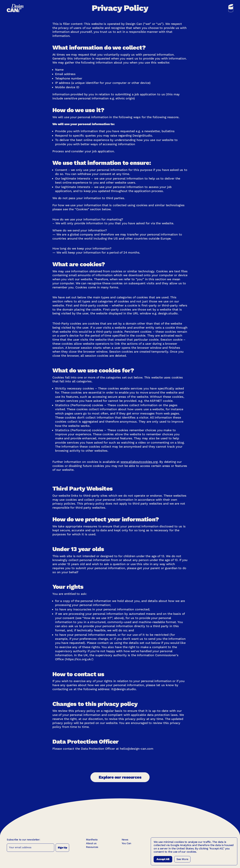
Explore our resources (120, 777)
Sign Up (62, 848)
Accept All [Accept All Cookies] (163, 859)
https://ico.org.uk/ (79, 659)
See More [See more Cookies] (182, 859)
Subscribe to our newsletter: (23, 840)
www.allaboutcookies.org (139, 462)
